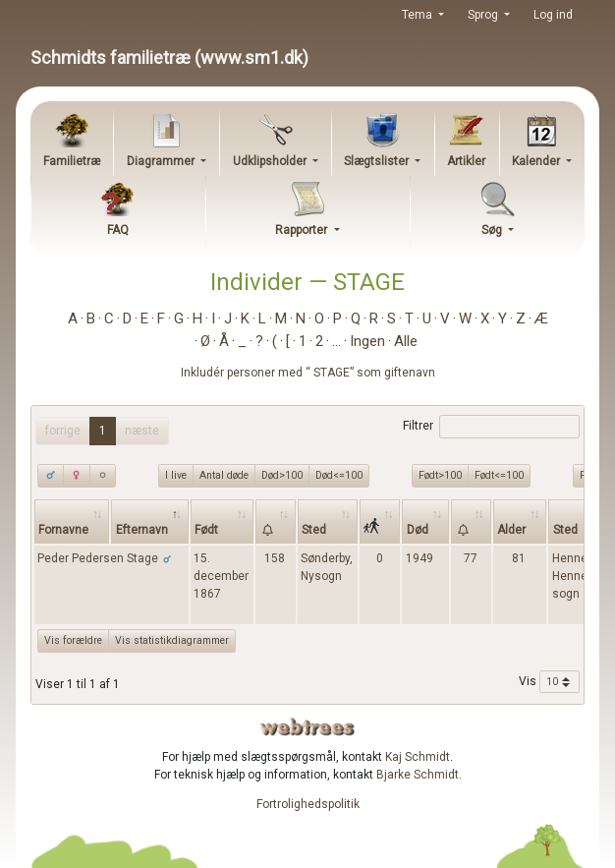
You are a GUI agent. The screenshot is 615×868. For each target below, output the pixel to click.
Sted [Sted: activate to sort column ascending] (314, 530)
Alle (406, 341)
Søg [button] (493, 230)
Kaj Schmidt (418, 757)
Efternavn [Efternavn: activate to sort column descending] (142, 530)
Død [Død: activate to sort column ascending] (418, 530)
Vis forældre (73, 640)
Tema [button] (419, 15)
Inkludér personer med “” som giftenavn (308, 373)
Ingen (367, 341)
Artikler (466, 161)
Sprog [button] (484, 15)
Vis (549, 682)
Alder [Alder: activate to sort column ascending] (511, 530)
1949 (419, 558)
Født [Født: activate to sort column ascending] (206, 530)
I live (176, 475)
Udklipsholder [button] (271, 161)
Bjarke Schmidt (418, 775)
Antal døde (224, 475)
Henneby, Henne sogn (577, 576)
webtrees (307, 727)
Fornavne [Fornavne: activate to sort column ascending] (63, 530)
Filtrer (491, 427)
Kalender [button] (537, 161)
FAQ (118, 230)
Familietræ (72, 161)
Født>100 (440, 475)
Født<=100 (499, 475)
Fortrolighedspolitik (308, 804)
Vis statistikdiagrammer (172, 640)
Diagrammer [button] (162, 161)
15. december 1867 (221, 576)
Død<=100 (339, 475)
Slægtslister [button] (378, 161)
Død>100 (282, 475)
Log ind (553, 15)
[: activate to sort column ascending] (276, 521)
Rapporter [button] (303, 230)
